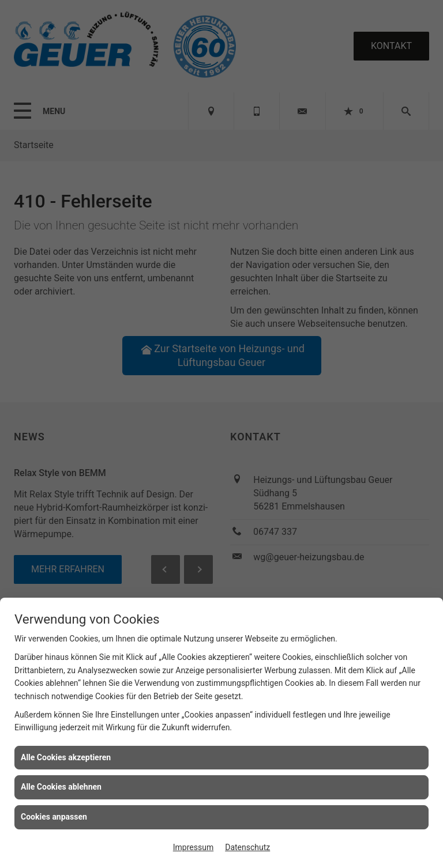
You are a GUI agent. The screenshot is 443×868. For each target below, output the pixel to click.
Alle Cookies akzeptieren (66, 757)
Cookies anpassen (54, 817)
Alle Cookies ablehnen (61, 787)
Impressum (193, 847)
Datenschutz (247, 847)
